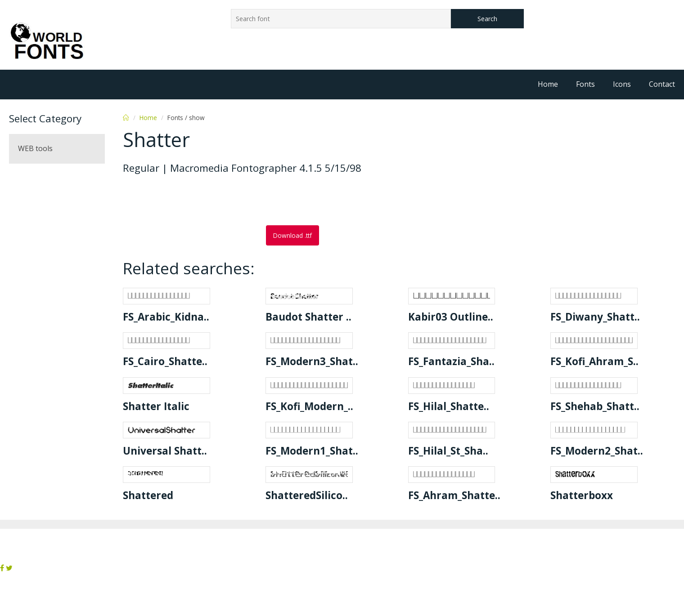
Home (548, 84)
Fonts (585, 84)
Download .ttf (292, 235)
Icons (622, 84)
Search (487, 19)
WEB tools (35, 148)
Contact (662, 84)
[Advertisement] (195, 201)
